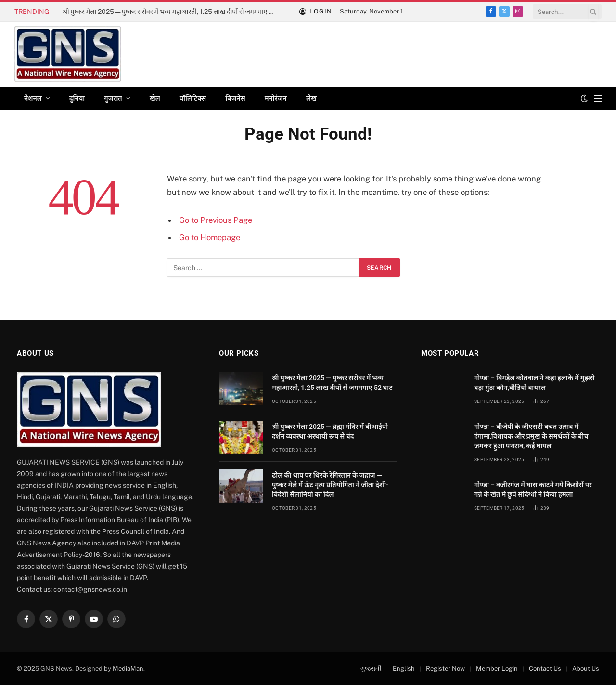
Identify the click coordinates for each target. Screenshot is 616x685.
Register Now (445, 668)
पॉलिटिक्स (193, 98)
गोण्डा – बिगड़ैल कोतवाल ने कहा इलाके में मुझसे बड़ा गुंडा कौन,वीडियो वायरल (534, 383)
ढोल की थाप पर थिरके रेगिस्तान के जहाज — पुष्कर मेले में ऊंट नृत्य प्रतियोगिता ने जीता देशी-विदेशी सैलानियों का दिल (330, 485)
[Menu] (598, 98)
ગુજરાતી (371, 668)
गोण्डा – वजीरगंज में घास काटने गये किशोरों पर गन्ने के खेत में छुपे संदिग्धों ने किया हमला (533, 490)
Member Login (497, 668)
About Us (586, 668)
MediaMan (128, 668)
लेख (311, 98)
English (404, 668)
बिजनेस (235, 98)
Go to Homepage (210, 237)
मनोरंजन (276, 98)
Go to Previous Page (216, 220)
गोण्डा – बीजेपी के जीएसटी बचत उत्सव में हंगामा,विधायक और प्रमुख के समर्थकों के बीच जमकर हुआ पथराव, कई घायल (531, 436)
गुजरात (113, 98)
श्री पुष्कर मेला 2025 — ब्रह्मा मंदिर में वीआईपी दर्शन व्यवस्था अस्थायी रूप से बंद (330, 431)
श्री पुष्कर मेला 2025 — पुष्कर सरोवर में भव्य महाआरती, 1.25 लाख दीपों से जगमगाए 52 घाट (171, 12)
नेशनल (33, 98)
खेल (155, 98)
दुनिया (77, 98)
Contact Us (545, 668)
